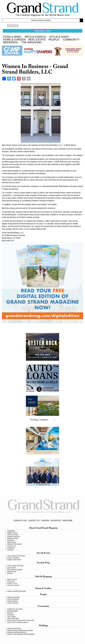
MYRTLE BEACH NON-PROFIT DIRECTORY (21, 621)
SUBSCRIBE (67, 521)
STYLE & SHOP (59, 37)
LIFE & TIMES (11, 617)
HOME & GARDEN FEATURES (16, 591)
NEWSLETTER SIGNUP (14, 544)
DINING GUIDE (12, 572)
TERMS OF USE (20, 521)
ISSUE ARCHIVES (13, 535)
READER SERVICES (14, 537)
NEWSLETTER (12, 542)
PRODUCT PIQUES (13, 585)
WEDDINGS (11, 42)
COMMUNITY (71, 39)
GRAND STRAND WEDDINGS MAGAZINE (20, 631)
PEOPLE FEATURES (14, 597)
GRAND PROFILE (13, 601)
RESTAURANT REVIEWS (15, 570)
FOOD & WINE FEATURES (15, 566)
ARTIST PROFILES (13, 599)
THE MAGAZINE (32, 42)
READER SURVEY (13, 539)
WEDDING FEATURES (14, 629)
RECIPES (10, 573)
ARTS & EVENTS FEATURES (16, 556)
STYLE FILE (11, 581)
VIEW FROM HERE (13, 619)
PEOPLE (54, 39)
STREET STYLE (12, 583)
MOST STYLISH (12, 580)
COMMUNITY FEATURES (15, 609)
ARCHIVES (11, 540)
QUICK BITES (11, 568)
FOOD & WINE (12, 37)
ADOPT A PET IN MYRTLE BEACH (18, 622)
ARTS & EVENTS (36, 37)
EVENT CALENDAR (13, 558)
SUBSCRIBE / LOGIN (42, 31)
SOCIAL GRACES (13, 603)
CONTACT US (34, 521)
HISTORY (10, 613)
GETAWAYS (11, 615)
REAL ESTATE (37, 39)
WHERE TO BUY (12, 533)
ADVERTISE (56, 521)
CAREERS (45, 521)
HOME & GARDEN (14, 39)
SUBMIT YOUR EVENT (14, 560)
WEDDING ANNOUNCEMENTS (17, 632)
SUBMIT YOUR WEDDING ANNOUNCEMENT (21, 634)
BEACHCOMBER (12, 611)
